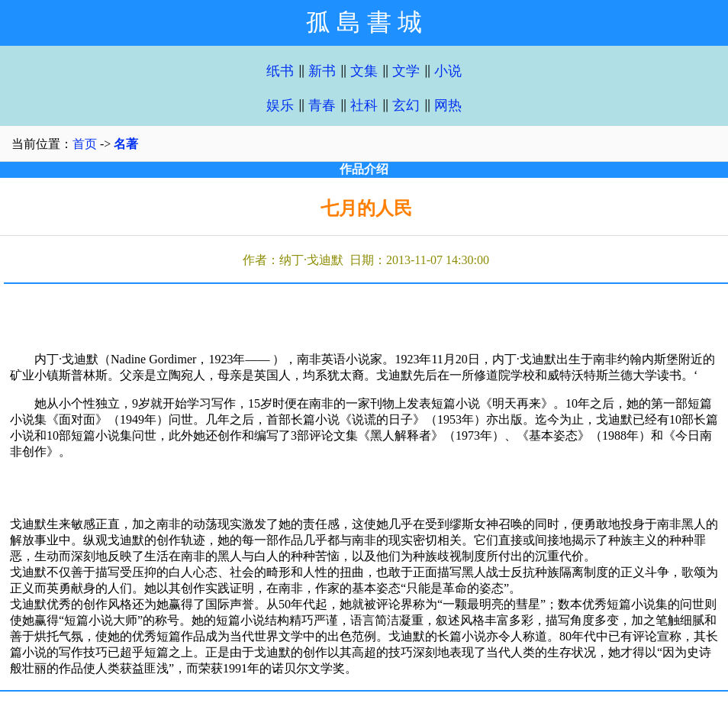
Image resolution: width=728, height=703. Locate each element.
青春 (322, 105)
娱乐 (280, 105)
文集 (364, 71)
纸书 (280, 71)
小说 (448, 71)
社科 (364, 105)
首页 (85, 144)
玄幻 (406, 105)
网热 (448, 105)
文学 (406, 71)
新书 (322, 71)
